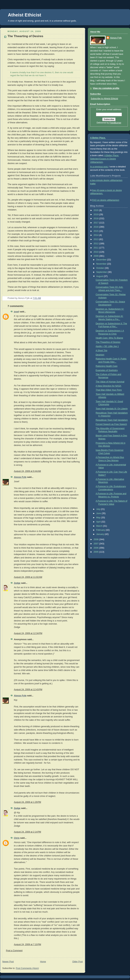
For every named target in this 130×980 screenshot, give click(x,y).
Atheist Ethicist (25, 15)
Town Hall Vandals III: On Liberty (112, 409)
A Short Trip (102, 351)
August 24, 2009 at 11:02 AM (28, 577)
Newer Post (8, 962)
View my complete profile (106, 88)
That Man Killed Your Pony (109, 390)
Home (43, 962)
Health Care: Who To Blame (109, 338)
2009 (96, 256)
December (102, 260)
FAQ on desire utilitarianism (106, 200)
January (100, 534)
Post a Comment (14, 951)
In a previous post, (99, 167)
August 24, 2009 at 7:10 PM (27, 944)
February (101, 530)
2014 (96, 235)
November (102, 264)
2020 (96, 210)
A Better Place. (98, 138)
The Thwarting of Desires (25, 36)
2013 (96, 239)
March (100, 526)
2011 (96, 248)
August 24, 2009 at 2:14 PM (27, 832)
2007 (96, 544)
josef (16, 312)
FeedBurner (116, 123)
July (99, 509)
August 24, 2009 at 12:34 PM (28, 633)
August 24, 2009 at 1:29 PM (27, 802)
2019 (96, 214)
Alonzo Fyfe (20, 477)
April (99, 522)
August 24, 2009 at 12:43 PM (28, 690)
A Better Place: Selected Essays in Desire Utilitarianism (105, 159)
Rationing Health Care (107, 366)
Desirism (100, 355)
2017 (96, 223)
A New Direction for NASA (109, 386)
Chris (17, 838)
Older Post (77, 962)
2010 (96, 252)
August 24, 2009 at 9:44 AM (27, 471)
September (102, 272)
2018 (96, 219)
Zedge (17, 583)
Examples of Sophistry (107, 370)
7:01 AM (37, 298)
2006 (96, 548)
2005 (96, 552)
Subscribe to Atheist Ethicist (105, 99)
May (99, 518)
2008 (96, 539)
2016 (96, 227)
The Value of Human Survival (110, 382)
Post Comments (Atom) (27, 968)
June (99, 513)
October (100, 268)
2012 (96, 244)
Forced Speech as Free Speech (111, 424)
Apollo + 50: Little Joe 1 (107, 346)
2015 (96, 231)
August (100, 276)
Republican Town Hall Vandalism (112, 420)
